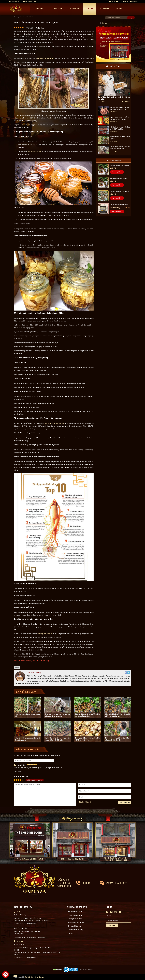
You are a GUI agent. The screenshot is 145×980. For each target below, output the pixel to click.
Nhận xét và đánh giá (21, 776)
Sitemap (71, 933)
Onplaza (105, 23)
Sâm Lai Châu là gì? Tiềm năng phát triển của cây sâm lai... (118, 715)
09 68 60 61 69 (32, 1)
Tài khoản (123, 1)
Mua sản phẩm (116, 172)
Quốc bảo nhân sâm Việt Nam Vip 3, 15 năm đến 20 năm (119, 179)
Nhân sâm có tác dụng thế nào (54, 423)
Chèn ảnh (81, 802)
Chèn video (89, 802)
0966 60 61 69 (15, 1)
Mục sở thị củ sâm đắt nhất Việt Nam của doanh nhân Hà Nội (118, 739)
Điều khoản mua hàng (75, 912)
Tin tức (91, 9)
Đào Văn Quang (34, 673)
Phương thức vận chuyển (76, 922)
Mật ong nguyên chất (34, 152)
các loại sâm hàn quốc (45, 634)
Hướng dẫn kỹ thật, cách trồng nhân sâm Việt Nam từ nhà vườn (57, 739)
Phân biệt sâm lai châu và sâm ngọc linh (27, 715)
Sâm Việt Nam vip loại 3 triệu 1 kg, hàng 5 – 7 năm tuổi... (119, 166)
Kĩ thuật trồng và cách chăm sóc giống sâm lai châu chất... (57, 715)
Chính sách (105, 9)
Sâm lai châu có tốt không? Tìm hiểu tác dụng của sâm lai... (88, 715)
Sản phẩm (40, 9)
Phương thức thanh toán (76, 919)
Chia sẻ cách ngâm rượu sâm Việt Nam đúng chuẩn (27, 739)
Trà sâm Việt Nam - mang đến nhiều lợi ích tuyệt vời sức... (88, 739)
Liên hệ (119, 9)
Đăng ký (112, 925)
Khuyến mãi (75, 9)
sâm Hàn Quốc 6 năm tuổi (45, 58)
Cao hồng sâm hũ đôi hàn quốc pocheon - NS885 (119, 205)
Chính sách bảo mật (74, 926)
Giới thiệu (58, 9)
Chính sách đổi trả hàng (76, 930)
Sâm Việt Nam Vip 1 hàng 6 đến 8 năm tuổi (120, 192)
